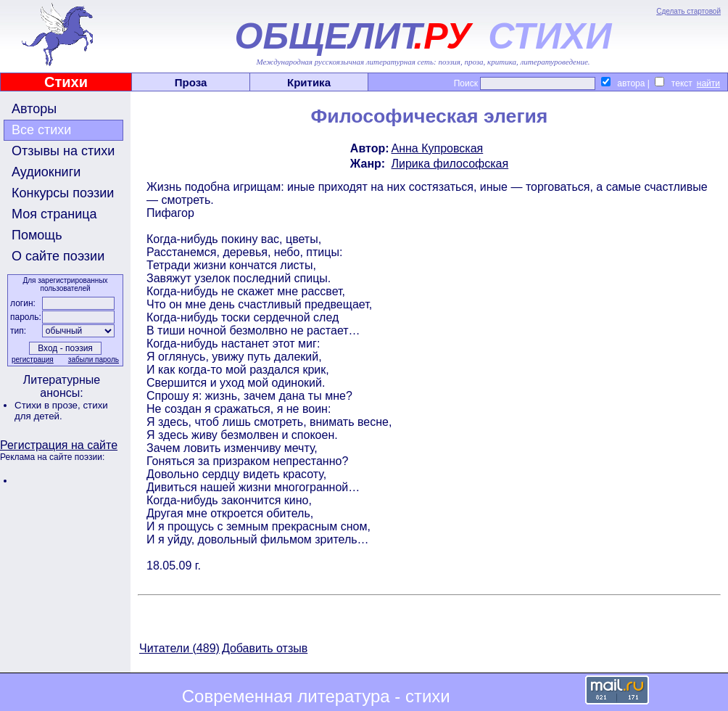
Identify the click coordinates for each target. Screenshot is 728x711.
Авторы (34, 109)
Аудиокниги (46, 172)
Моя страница (54, 214)
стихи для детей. (61, 411)
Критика (309, 82)
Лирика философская (450, 164)
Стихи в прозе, (49, 405)
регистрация (33, 359)
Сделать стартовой (688, 11)
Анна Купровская (438, 148)
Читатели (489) (179, 648)
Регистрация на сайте (59, 445)
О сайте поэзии (58, 256)
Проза (191, 82)
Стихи (66, 82)
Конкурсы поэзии (63, 193)
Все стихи (41, 130)
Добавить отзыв (265, 648)
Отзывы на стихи (63, 151)
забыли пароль (94, 359)
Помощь (37, 235)
